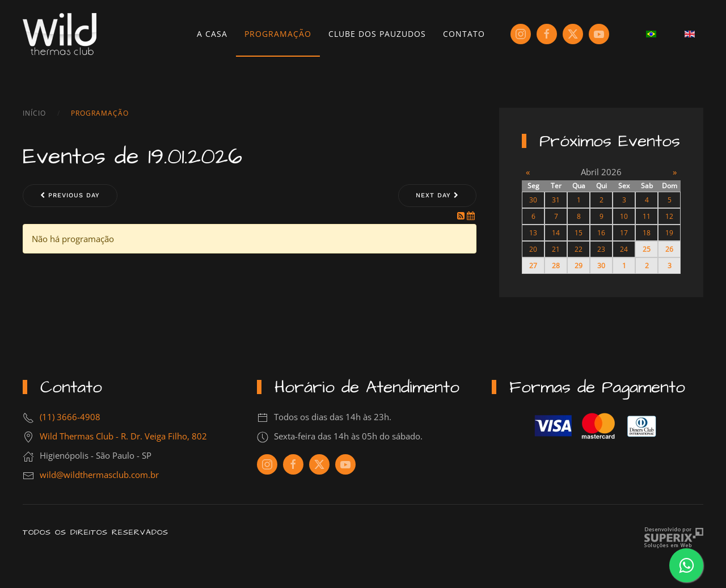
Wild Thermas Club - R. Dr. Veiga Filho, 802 (123, 436)
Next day (437, 195)
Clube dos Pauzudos (377, 34)
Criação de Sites (674, 538)
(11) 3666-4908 (70, 417)
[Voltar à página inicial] (60, 34)
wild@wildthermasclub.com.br (99, 475)
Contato (464, 34)
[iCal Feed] (471, 215)
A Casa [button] (212, 34)
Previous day (70, 195)
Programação (278, 34)
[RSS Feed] (462, 215)
